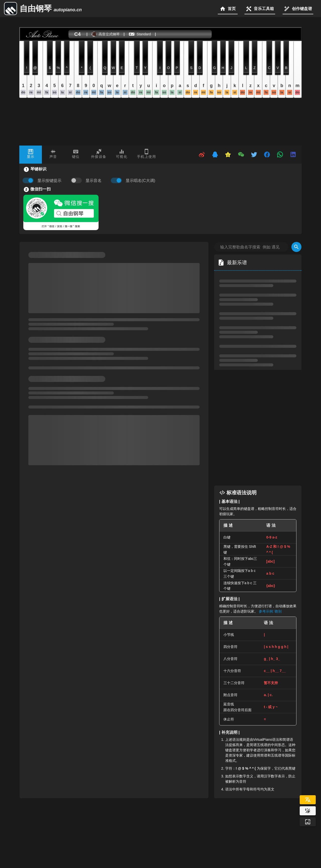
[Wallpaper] (308, 822)
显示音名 (94, 181)
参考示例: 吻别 (270, 611)
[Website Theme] (308, 811)
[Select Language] (308, 800)
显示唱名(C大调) (140, 181)
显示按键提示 (49, 181)
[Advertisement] (53, 428)
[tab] (31, 155)
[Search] (296, 247)
